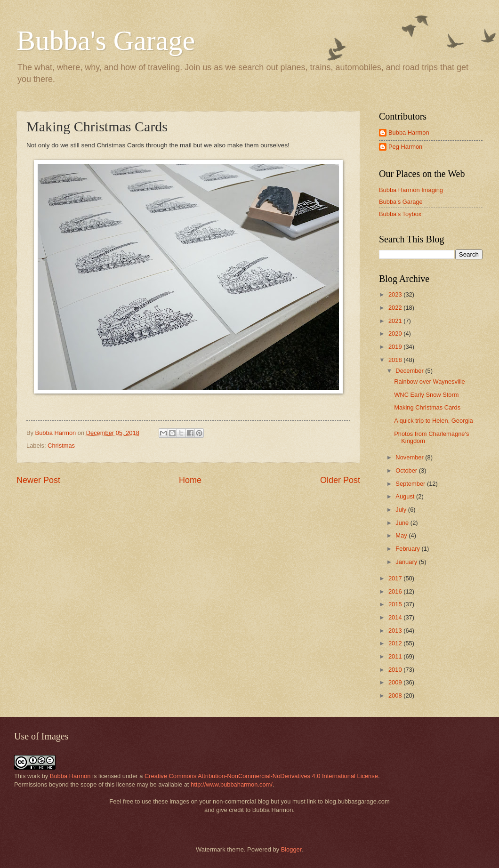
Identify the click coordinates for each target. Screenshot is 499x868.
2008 (396, 695)
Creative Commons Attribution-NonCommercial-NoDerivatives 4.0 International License (261, 776)
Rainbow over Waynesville (430, 382)
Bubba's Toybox (400, 214)
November (410, 457)
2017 (396, 578)
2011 (396, 656)
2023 (396, 294)
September (411, 484)
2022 (396, 308)
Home (190, 480)
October (407, 470)
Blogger (291, 849)
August (406, 496)
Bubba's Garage (106, 40)
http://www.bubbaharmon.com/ (232, 784)
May (402, 535)
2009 (396, 682)
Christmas (61, 446)
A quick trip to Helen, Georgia (433, 421)
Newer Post (38, 480)
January (407, 562)
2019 (396, 347)
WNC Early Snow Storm (426, 395)
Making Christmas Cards (427, 407)
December (410, 371)
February (408, 549)
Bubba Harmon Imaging (411, 190)
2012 (396, 643)
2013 (396, 631)
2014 (396, 617)
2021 (396, 321)
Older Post (340, 480)
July (402, 510)
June (403, 523)
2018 (396, 360)
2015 (396, 604)
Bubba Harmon (409, 133)
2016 (396, 591)
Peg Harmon (405, 147)
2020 (396, 334)
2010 (396, 670)
